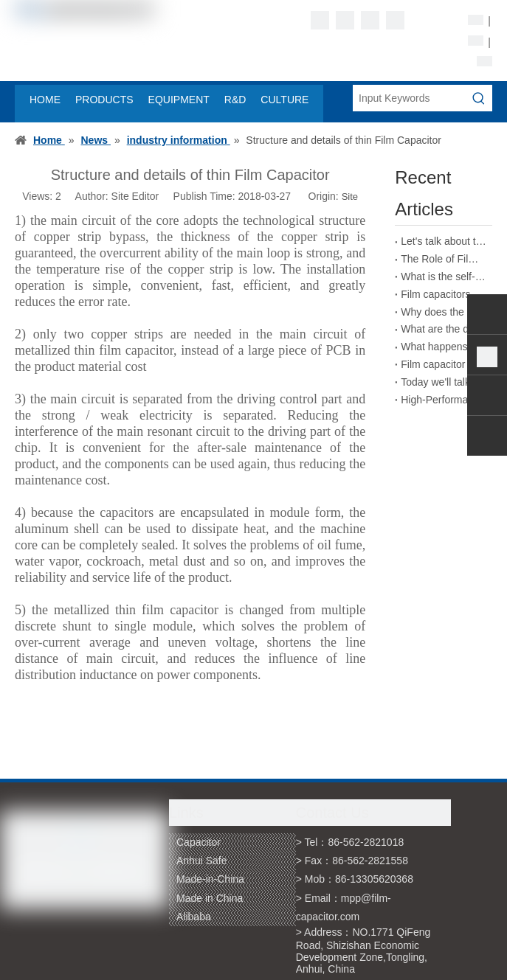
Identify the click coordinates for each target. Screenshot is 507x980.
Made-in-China (210, 879)
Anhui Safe (202, 861)
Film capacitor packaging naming (444, 364)
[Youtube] (395, 20)
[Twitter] (370, 20)
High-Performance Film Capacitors (444, 400)
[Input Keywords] (409, 98)
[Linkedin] (345, 20)
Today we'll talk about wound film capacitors (444, 382)
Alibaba (194, 917)
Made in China (210, 898)
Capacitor (199, 842)
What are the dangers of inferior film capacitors (444, 329)
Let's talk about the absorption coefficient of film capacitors (444, 241)
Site (350, 197)
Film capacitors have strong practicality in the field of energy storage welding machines (444, 294)
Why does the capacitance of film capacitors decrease (444, 312)
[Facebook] (320, 20)
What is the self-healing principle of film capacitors (444, 277)
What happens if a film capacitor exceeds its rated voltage (444, 347)
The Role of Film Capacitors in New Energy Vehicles (444, 259)
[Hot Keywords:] (479, 98)
